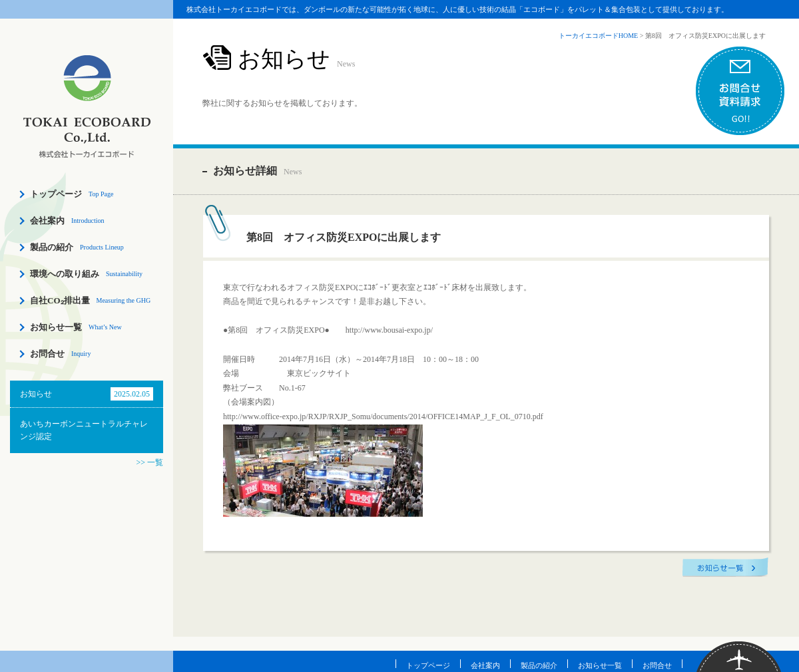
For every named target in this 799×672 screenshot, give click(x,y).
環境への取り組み (65, 274)
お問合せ (47, 354)
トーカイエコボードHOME (598, 36)
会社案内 (47, 221)
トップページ (56, 194)
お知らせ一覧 (56, 327)
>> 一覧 (149, 462)
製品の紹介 (52, 247)
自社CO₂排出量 (60, 300)
